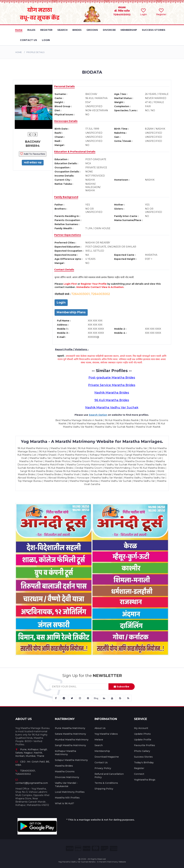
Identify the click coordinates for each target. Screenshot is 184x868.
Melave (99, 740)
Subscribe (121, 687)
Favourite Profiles (145, 745)
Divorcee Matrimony (67, 777)
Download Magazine (107, 757)
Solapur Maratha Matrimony (71, 760)
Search (99, 745)
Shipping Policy (104, 789)
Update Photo (142, 734)
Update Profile (143, 740)
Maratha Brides (64, 766)
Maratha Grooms (65, 771)
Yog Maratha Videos (106, 734)
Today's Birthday (144, 762)
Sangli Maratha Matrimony (70, 745)
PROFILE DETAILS (35, 52)
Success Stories (143, 757)
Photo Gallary (142, 751)
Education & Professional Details (75, 152)
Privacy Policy (103, 768)
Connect (139, 774)
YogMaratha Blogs (145, 780)
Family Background (66, 197)
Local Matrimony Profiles (70, 792)
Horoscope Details (66, 121)
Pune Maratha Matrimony (70, 728)
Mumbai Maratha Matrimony (72, 740)
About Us (100, 728)
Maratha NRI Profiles (67, 798)
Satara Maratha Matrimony (70, 734)
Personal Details (64, 86)
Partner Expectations (68, 235)
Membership (102, 751)
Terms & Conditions (106, 783)
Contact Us (101, 762)
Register (139, 768)
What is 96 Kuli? (64, 803)
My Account (141, 728)
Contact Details (64, 270)
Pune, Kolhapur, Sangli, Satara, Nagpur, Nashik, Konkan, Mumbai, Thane (31, 753)
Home (19, 52)
